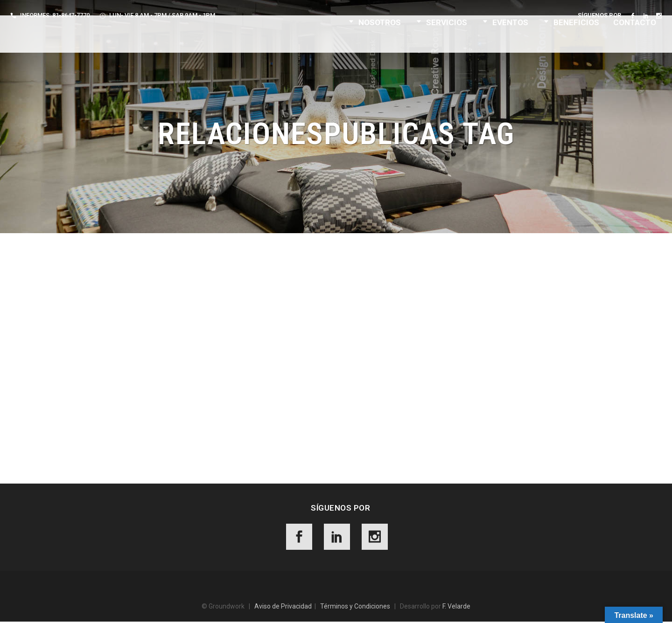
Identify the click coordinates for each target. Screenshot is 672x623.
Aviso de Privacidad (283, 608)
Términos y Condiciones (355, 608)
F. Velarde (456, 608)
